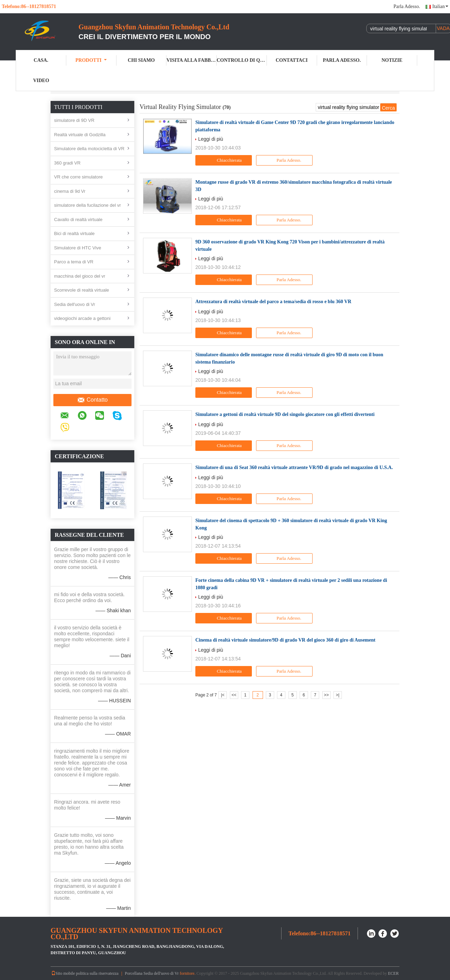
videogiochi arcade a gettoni (82, 318)
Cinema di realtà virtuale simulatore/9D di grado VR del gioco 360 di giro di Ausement (285, 640)
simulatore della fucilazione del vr (87, 205)
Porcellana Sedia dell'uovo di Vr (152, 973)
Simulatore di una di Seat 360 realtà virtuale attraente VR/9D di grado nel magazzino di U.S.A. (294, 467)
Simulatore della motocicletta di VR (89, 149)
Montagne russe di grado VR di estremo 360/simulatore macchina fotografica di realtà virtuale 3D (294, 186)
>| (338, 695)
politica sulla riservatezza (97, 973)
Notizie (392, 60)
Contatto (92, 400)
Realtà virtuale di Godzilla (80, 135)
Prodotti (91, 60)
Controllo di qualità (242, 60)
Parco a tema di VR (74, 262)
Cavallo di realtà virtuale (78, 220)
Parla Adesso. (407, 6)
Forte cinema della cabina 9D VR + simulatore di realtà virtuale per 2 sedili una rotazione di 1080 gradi (291, 584)
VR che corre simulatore (78, 177)
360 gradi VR (67, 163)
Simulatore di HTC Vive (78, 248)
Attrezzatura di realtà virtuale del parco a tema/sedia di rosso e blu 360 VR (273, 302)
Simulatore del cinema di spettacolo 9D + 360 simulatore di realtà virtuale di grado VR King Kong (291, 524)
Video (41, 81)
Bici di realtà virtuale (74, 233)
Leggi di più (211, 139)
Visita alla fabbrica (192, 60)
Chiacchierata (224, 160)
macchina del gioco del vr (80, 276)
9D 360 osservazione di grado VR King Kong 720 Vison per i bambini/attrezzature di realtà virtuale (290, 246)
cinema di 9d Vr (70, 191)
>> (327, 695)
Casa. (41, 60)
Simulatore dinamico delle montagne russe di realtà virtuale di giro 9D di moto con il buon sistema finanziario (289, 358)
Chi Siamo (141, 60)
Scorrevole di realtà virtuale (82, 290)
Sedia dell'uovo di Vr (75, 304)
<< (234, 695)
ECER (393, 973)
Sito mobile (63, 973)
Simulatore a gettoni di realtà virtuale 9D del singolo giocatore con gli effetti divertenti (285, 414)
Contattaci (292, 60)
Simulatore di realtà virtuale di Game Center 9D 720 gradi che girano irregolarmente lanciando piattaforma (295, 126)
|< (223, 695)
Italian (440, 6)
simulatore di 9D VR (74, 120)
